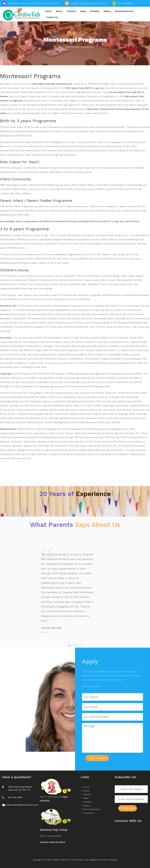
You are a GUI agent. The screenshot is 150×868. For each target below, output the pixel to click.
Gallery (107, 11)
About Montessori (124, 11)
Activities (95, 11)
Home (48, 11)
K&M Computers (109, 860)
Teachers (72, 11)
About (59, 11)
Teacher (86, 794)
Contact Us (52, 17)
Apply (83, 11)
